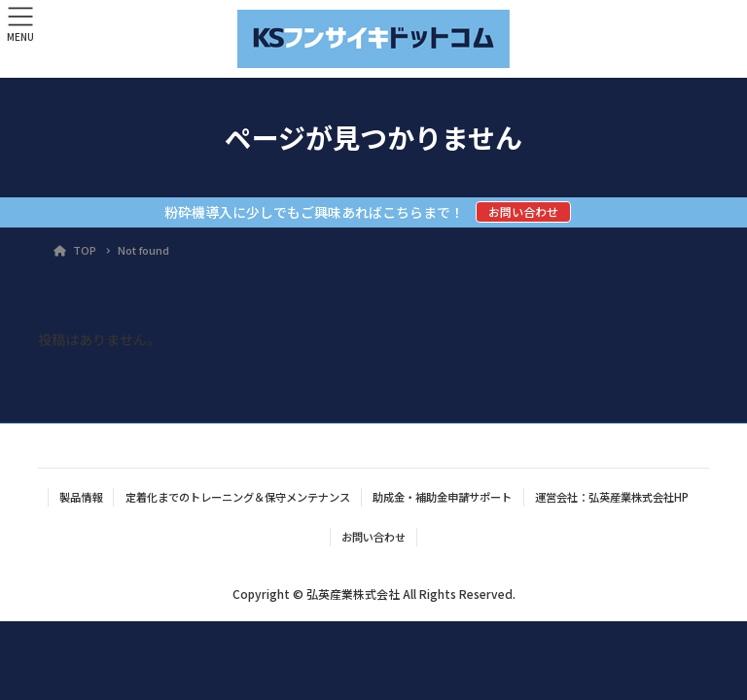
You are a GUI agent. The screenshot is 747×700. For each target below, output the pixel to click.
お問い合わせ (523, 211)
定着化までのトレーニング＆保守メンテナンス (238, 497)
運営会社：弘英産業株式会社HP (612, 497)
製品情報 (81, 497)
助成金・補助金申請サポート (442, 497)
